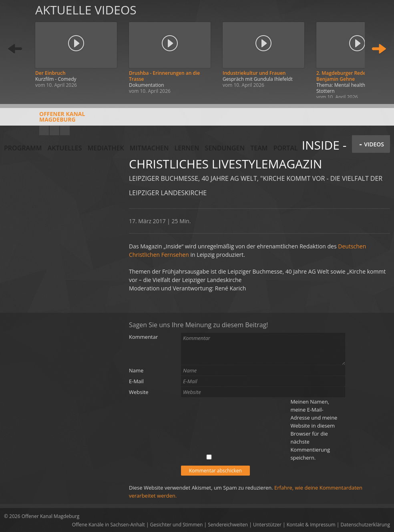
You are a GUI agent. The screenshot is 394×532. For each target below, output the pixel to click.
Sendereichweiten (228, 525)
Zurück (15, 49)
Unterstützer (267, 525)
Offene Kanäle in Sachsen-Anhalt (109, 525)
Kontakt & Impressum (311, 525)
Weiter (379, 49)
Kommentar (143, 337)
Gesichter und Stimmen (177, 525)
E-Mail (136, 381)
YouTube (44, 130)
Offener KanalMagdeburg (44, 120)
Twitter (65, 130)
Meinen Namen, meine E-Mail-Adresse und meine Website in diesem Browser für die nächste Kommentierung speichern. (314, 430)
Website (139, 392)
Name (136, 370)
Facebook (54, 130)
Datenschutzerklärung (365, 525)
